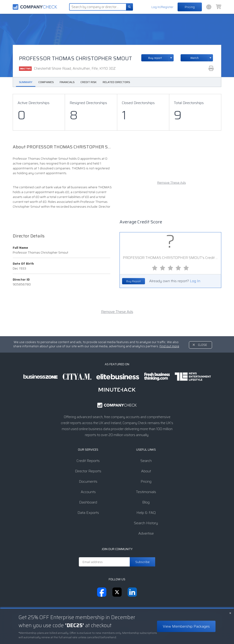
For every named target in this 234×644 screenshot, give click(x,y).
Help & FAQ (146, 513)
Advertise (146, 533)
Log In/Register (162, 7)
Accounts (88, 492)
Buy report (161, 58)
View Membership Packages (186, 626)
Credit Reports (88, 461)
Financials (67, 82)
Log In (195, 281)
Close (203, 345)
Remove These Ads (172, 183)
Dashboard (88, 502)
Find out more (169, 346)
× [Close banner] (230, 613)
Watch (194, 58)
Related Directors (116, 82)
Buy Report (134, 281)
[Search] (129, 7)
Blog (146, 502)
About (146, 471)
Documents (88, 481)
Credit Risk (89, 82)
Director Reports (88, 471)
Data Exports (88, 513)
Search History (146, 523)
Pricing (190, 7)
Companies (46, 82)
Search (146, 461)
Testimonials (146, 492)
